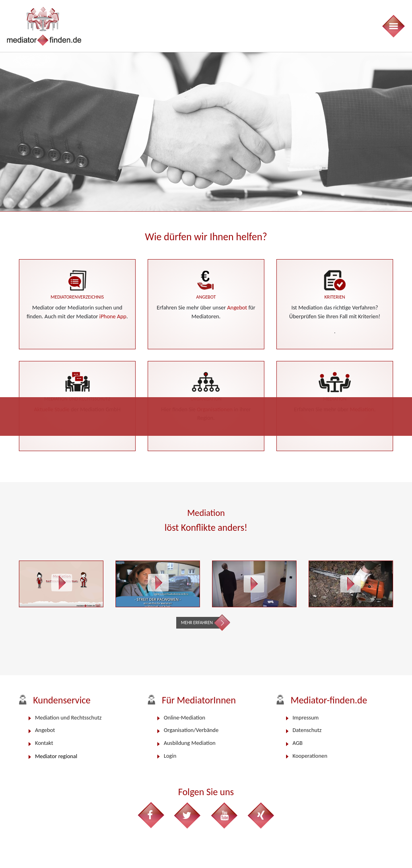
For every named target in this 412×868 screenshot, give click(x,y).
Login (170, 756)
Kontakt (44, 743)
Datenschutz (307, 730)
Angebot (237, 307)
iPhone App (113, 316)
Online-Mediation (184, 717)
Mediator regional (56, 756)
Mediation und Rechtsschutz (68, 717)
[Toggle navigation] (393, 26)
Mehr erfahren (197, 623)
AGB (298, 743)
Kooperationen (310, 756)
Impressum (306, 717)
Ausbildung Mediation (190, 743)
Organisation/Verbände (191, 730)
